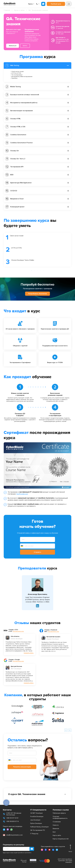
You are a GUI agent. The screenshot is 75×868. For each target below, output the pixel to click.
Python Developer (36, 823)
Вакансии (56, 829)
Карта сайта (57, 835)
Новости (56, 825)
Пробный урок (56, 4)
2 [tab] (35, 271)
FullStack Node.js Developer (40, 827)
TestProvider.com (22, 494)
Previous (2, 250)
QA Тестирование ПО (38, 830)
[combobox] (22, 546)
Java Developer (35, 820)
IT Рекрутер (34, 834)
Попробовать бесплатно (37, 294)
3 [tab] (37, 271)
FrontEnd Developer (37, 817)
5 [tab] (43, 271)
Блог (54, 832)
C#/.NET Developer (37, 813)
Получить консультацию (22, 767)
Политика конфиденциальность (60, 817)
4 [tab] (40, 271)
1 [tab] (32, 271)
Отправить (37, 552)
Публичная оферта (59, 813)
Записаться (13, 46)
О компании (57, 822)
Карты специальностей (61, 839)
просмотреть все (18, 631)
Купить (25, 46)
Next (73, 250)
